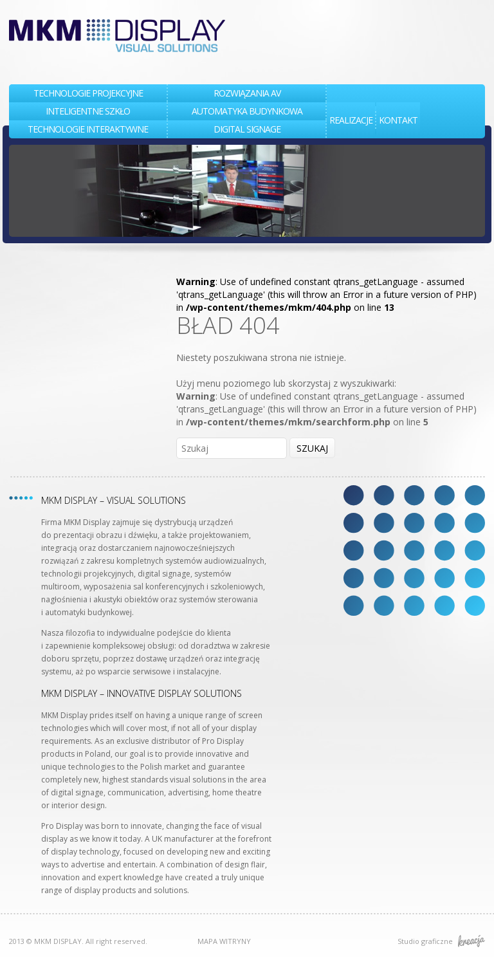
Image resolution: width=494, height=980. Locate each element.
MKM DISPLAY (117, 36)
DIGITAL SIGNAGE (247, 129)
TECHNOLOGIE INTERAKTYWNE (88, 129)
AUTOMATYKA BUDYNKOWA (247, 111)
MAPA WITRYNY (224, 941)
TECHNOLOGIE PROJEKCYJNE (88, 93)
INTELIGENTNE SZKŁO (88, 111)
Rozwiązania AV (247, 93)
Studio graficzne (441, 941)
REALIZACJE (351, 120)
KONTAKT (398, 120)
